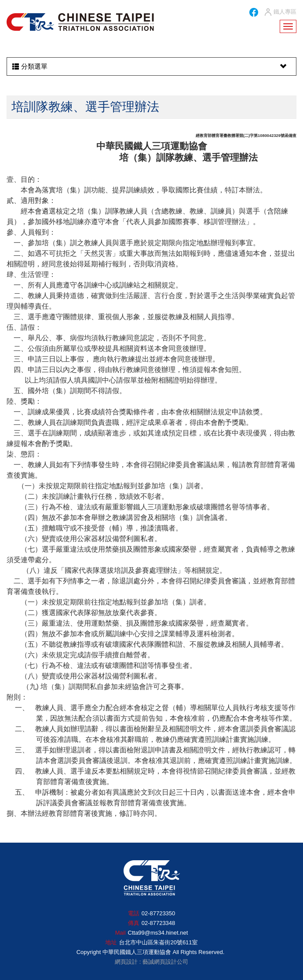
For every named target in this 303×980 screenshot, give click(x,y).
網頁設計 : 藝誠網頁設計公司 (151, 962)
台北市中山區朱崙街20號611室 (158, 942)
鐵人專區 (280, 12)
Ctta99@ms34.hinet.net (158, 933)
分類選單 (150, 66)
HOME (80, 22)
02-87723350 (159, 913)
